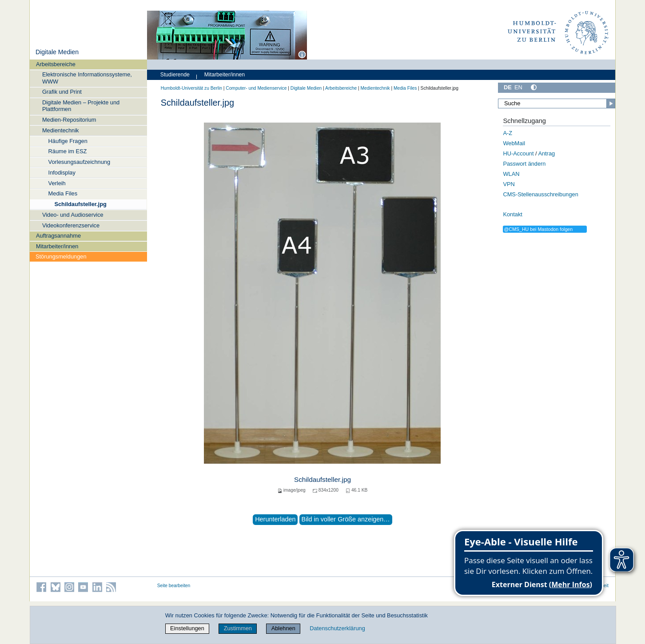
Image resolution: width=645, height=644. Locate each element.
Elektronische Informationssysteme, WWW (87, 78)
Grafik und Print (62, 92)
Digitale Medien (57, 52)
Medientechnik (61, 130)
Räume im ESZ (68, 151)
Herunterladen (275, 519)
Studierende (175, 75)
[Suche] (557, 103)
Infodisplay (62, 173)
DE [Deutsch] (508, 87)
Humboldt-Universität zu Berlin (191, 88)
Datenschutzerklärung (337, 628)
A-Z (508, 133)
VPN (509, 184)
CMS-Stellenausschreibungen (540, 194)
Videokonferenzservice (71, 225)
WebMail (514, 143)
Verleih (57, 183)
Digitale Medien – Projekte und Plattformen (81, 106)
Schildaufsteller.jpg (80, 204)
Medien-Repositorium (69, 120)
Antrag (546, 153)
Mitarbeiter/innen (57, 246)
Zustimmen (238, 628)
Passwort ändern (524, 164)
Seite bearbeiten (174, 586)
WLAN (511, 174)
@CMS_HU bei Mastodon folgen (538, 229)
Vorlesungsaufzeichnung (79, 162)
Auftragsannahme (58, 236)
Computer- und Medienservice (256, 88)
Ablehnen (283, 628)
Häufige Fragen (68, 141)
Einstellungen (187, 628)
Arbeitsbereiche (56, 64)
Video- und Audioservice (73, 215)
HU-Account (518, 153)
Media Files (63, 193)
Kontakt (512, 214)
